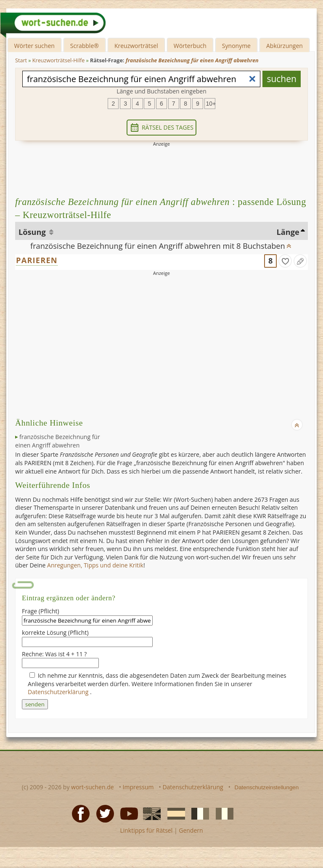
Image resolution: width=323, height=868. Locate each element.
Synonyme (236, 46)
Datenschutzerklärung (59, 692)
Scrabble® (85, 46)
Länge (288, 232)
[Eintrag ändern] (300, 261)
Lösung (33, 232)
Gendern (191, 830)
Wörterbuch (190, 46)
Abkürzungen (285, 46)
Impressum (138, 787)
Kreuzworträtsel (136, 46)
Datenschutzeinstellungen (267, 787)
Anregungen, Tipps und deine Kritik (95, 565)
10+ (211, 104)
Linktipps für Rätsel (146, 830)
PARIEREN (37, 260)
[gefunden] (285, 261)
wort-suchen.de (93, 787)
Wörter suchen (34, 46)
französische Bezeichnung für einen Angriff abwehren (58, 441)
